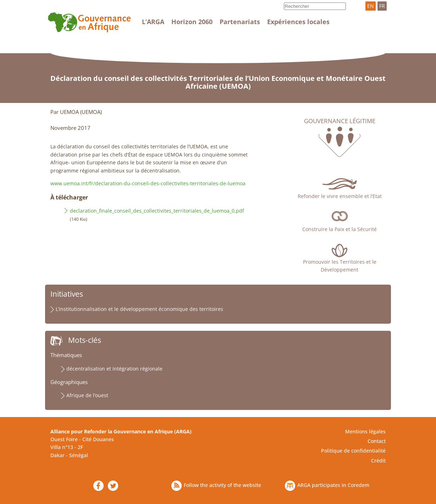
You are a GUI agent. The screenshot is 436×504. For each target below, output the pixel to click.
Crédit (378, 461)
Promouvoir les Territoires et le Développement (340, 266)
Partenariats (240, 22)
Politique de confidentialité (353, 451)
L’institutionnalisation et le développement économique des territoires (139, 309)
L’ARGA (153, 22)
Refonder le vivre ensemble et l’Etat (340, 196)
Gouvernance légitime (340, 121)
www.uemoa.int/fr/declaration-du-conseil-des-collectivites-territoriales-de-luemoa (148, 183)
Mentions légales (365, 431)
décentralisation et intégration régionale (114, 369)
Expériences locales (298, 22)
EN (371, 6)
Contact (377, 441)
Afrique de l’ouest (87, 395)
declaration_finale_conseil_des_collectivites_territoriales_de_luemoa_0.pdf (157, 211)
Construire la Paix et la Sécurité (340, 229)
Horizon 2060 (192, 22)
